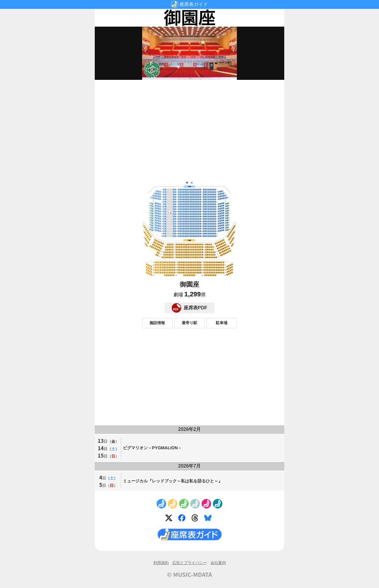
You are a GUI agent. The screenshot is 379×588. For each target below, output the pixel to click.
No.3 (184, 504)
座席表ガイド (194, 4)
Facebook (183, 519)
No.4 (195, 504)
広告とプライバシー (190, 563)
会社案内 (218, 563)
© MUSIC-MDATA (189, 574)
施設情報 (157, 323)
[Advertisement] (189, 126)
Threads (196, 519)
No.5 (206, 504)
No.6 (218, 504)
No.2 (173, 504)
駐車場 (222, 323)
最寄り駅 (189, 323)
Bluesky (209, 519)
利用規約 (161, 563)
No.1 (161, 504)
